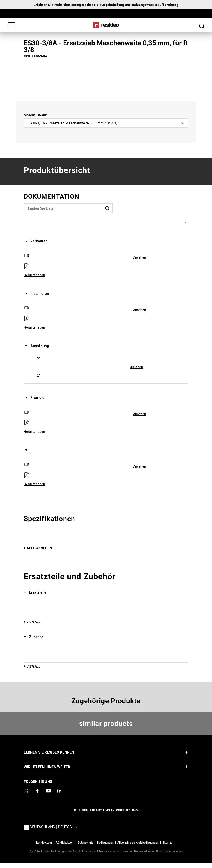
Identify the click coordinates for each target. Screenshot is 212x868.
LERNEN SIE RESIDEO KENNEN (56, 752)
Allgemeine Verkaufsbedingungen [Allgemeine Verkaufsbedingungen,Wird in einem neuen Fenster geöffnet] (138, 842)
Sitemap (167, 842)
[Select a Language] (170, 222)
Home (106, 25)
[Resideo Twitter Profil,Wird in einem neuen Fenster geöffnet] (26, 791)
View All (33, 622)
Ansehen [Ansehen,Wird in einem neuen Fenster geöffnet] (140, 257)
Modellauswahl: (35, 115)
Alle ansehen (40, 548)
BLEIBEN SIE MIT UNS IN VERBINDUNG (106, 810)
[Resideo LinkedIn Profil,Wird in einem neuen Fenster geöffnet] (59, 791)
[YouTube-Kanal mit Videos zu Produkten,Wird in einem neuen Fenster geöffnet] (48, 791)
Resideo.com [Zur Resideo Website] (44, 842)
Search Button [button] (202, 26)
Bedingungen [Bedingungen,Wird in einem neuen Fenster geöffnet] (105, 842)
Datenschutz (86, 842)
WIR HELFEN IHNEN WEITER (54, 767)
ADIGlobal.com (65, 842)
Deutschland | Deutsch (60, 827)
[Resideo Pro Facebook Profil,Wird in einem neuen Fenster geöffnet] (37, 791)
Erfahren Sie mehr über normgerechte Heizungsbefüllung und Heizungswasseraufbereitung (106, 5)
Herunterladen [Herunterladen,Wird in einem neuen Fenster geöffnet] (34, 275)
